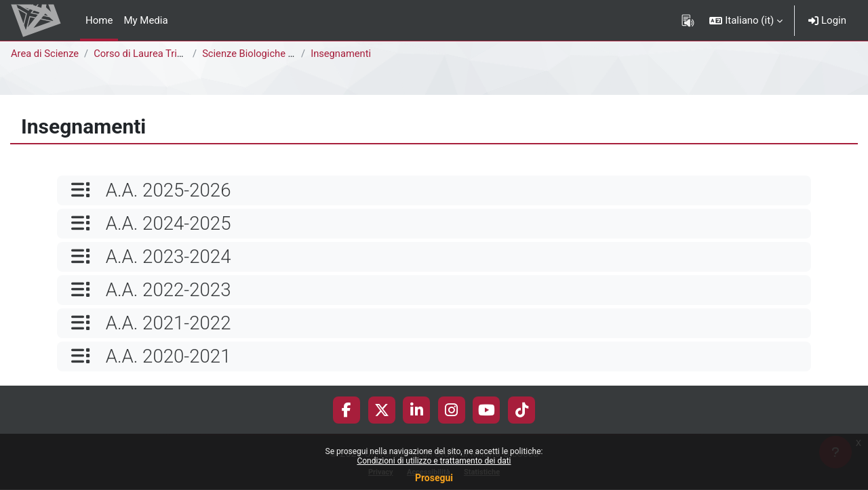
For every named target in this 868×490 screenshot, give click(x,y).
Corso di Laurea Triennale (153, 54)
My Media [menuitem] (145, 20)
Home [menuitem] (99, 20)
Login (827, 20)
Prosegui (434, 478)
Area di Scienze (45, 54)
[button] (746, 20)
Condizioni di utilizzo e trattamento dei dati (434, 461)
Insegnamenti (343, 54)
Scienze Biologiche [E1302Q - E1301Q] (290, 54)
